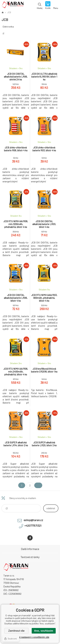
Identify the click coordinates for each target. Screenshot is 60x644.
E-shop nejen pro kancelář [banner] (13, 6)
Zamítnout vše (16, 631)
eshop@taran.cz (33, 520)
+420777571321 (33, 526)
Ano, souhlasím (44, 631)
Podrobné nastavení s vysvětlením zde (30, 637)
